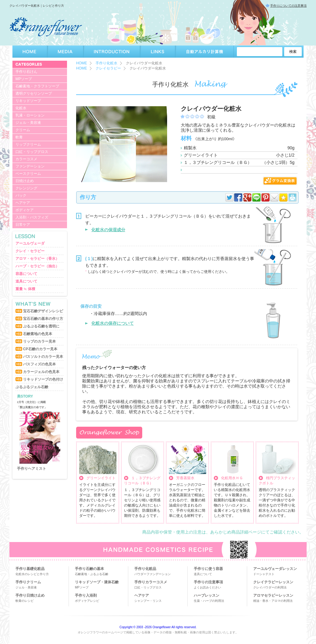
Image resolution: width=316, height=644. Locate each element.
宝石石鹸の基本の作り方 (43, 319)
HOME (30, 52)
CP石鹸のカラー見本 (40, 349)
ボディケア (25, 210)
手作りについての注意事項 (288, 6)
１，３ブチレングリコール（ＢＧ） (142, 481)
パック (21, 195)
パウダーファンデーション (153, 574)
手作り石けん (26, 72)
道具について (26, 281)
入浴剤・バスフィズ (32, 217)
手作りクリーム (28, 582)
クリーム (23, 130)
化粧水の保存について (113, 323)
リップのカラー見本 (39, 341)
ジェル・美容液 (28, 123)
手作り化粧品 (145, 569)
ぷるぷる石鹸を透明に (41, 326)
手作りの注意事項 (208, 582)
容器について (26, 274)
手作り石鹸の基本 (89, 569)
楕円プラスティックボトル (277, 481)
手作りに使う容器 (208, 569)
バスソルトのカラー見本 (43, 357)
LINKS (158, 52)
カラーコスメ (26, 159)
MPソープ (24, 79)
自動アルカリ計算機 (205, 52)
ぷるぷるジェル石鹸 (32, 387)
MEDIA (65, 52)
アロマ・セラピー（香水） (37, 259)
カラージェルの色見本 (41, 372)
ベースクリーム (28, 174)
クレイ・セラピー (30, 251)
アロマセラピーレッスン (273, 595)
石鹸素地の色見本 (38, 334)
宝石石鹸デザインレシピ (43, 311)
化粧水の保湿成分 (108, 230)
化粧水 (21, 108)
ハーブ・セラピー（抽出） (37, 266)
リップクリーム (28, 144)
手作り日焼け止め (30, 595)
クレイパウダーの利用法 (270, 587)
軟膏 (19, 137)
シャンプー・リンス (148, 601)
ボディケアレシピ (87, 601)
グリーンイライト (101, 478)
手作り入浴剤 (86, 595)
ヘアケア (23, 203)
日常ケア (23, 225)
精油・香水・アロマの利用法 (273, 601)
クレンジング (26, 188)
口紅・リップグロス (32, 152)
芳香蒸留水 (185, 478)
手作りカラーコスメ (151, 582)
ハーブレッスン (207, 595)
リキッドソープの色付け (43, 379)
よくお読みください (207, 587)
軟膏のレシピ (25, 601)
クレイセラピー (108, 68)
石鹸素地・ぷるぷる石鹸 (92, 574)
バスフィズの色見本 (39, 364)
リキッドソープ (28, 101)
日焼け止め (25, 181)
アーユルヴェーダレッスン (275, 569)
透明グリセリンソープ (34, 93)
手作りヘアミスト (32, 469)
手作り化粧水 (106, 63)
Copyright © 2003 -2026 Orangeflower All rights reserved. (158, 627)
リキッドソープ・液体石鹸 (97, 582)
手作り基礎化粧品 (30, 569)
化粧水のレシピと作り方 (32, 574)
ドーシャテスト (264, 574)
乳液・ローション (30, 115)
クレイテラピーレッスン (273, 582)
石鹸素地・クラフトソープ (37, 86)
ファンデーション (30, 166)
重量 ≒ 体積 (25, 289)
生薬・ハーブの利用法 (209, 601)
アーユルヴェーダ (30, 243)
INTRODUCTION (112, 52)
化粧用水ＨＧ (232, 478)
